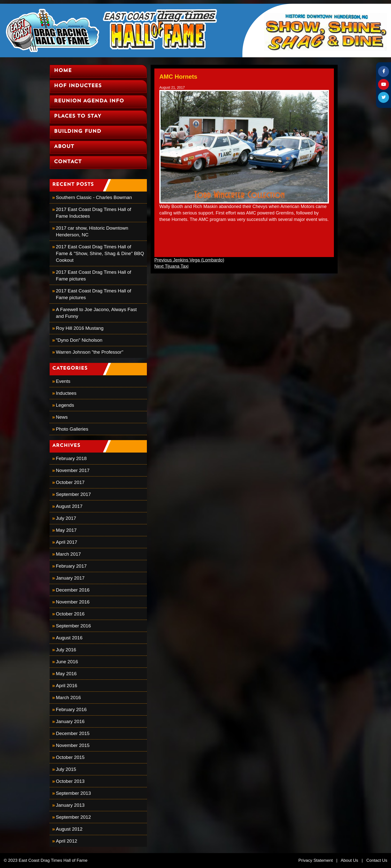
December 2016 (73, 590)
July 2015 (66, 769)
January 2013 (70, 805)
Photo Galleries (72, 429)
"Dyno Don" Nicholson (79, 340)
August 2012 (69, 829)
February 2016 (71, 709)
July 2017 (66, 518)
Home (63, 71)
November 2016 (73, 602)
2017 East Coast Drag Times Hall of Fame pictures (94, 275)
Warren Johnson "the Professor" (90, 352)
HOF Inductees (78, 86)
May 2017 (66, 530)
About (64, 147)
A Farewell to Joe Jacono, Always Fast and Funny (96, 313)
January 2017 (70, 578)
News (62, 417)
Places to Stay (78, 116)
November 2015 (73, 745)
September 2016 (73, 626)
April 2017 (67, 542)
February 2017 (71, 566)
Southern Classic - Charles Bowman (94, 197)
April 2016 (67, 686)
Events (63, 381)
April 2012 (67, 841)
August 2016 (69, 638)
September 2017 (73, 494)
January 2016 (70, 721)
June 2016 (67, 662)
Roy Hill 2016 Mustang (80, 328)
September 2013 (73, 793)
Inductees (66, 393)
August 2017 (69, 506)
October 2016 (70, 614)
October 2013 (70, 781)
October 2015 (70, 757)
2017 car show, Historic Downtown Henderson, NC (92, 231)
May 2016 (66, 674)
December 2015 (73, 733)
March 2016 (68, 698)
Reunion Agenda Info (89, 101)
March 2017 (68, 554)
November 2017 (73, 470)
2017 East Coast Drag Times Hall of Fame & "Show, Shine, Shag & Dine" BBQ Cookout (100, 253)
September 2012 (73, 817)
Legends (65, 405)
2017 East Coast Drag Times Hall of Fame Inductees (94, 213)
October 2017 (70, 482)
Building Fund (78, 132)
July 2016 (66, 650)
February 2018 (71, 458)
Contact (68, 162)
